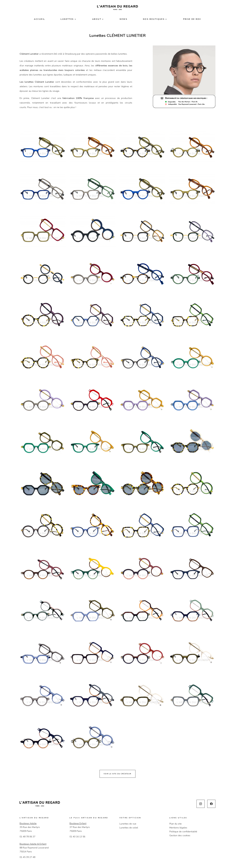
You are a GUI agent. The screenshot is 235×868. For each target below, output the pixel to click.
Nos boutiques (154, 19)
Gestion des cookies (180, 835)
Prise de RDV (192, 19)
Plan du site (176, 824)
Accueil (39, 19)
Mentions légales (178, 828)
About (97, 19)
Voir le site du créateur (117, 774)
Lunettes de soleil (129, 828)
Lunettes (67, 19)
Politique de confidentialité (183, 832)
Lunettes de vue (128, 824)
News (123, 19)
